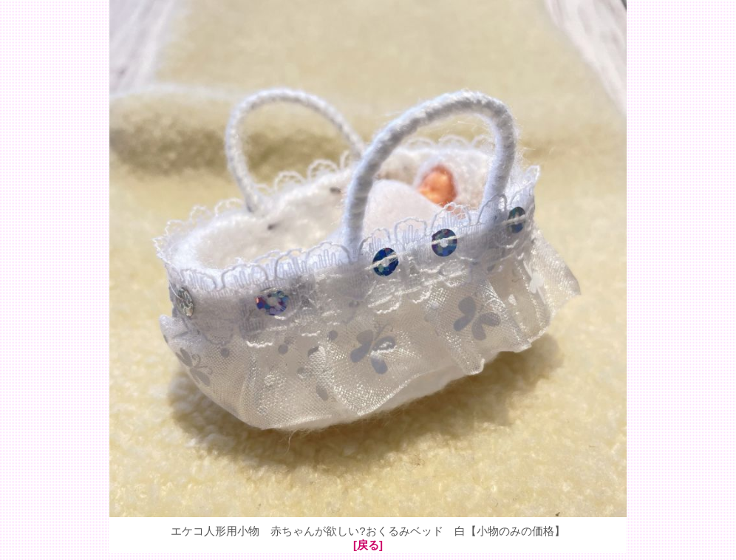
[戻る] (368, 545)
